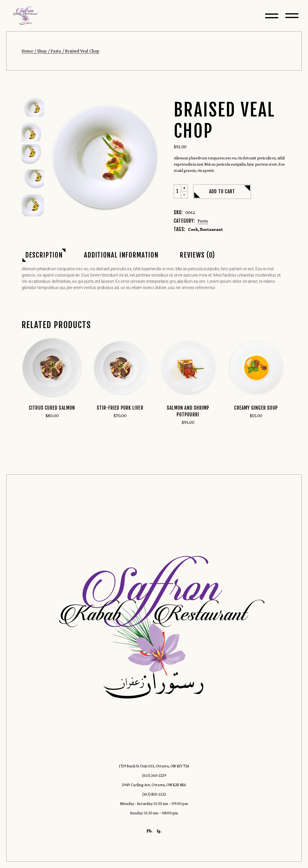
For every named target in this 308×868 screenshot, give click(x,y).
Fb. (150, 831)
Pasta (203, 221)
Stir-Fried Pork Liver (120, 408)
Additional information (121, 255)
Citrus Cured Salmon (52, 408)
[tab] (44, 255)
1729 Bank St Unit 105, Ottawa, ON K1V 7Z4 (154, 766)
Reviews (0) (197, 255)
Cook (193, 229)
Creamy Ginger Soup (256, 408)
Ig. (159, 831)
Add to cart (222, 191)
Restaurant (211, 229)
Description (44, 255)
